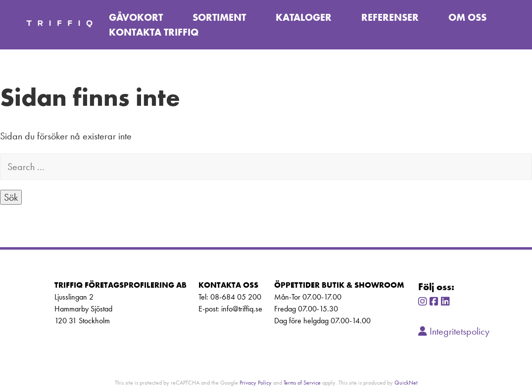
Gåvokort (136, 17)
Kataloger (304, 17)
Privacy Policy (256, 382)
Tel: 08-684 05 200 (230, 297)
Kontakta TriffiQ (154, 32)
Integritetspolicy (454, 331)
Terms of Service (302, 382)
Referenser (390, 17)
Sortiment (219, 17)
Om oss (467, 17)
